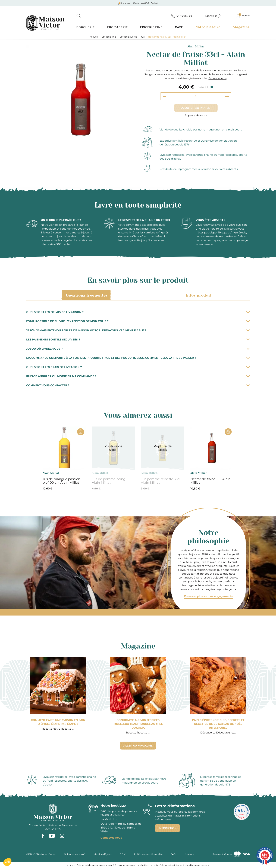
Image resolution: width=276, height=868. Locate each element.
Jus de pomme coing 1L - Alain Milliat (112, 481)
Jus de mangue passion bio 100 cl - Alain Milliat (61, 481)
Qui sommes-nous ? (75, 854)
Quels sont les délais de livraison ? (138, 312)
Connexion (213, 16)
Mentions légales (103, 854)
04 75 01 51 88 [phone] (109, 819)
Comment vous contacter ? (138, 385)
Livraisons (189, 854)
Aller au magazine (138, 746)
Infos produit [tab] (198, 295)
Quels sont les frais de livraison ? (138, 367)
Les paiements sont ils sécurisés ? (138, 339)
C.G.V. (123, 854)
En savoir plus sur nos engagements (208, 596)
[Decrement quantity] (164, 96)
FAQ (173, 854)
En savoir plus (218, 78)
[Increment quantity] (227, 96)
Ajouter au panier (196, 108)
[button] (7, 862)
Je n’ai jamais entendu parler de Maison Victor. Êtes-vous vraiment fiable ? (138, 330)
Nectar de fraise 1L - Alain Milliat (210, 481)
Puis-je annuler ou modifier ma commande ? (138, 376)
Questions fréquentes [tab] (86, 295)
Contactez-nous (111, 838)
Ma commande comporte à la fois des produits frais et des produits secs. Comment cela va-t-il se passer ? (138, 358)
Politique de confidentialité (148, 854)
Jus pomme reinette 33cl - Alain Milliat (162, 481)
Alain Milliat (196, 47)
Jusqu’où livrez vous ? (138, 349)
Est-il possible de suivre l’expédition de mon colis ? (138, 321)
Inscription (167, 828)
